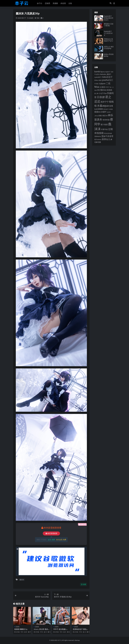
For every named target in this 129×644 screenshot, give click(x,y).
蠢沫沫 (22, 580)
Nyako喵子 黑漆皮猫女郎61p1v (109, 18)
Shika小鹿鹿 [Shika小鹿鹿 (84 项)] (98, 80)
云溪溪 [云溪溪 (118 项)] (102, 87)
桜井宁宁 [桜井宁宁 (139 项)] (105, 102)
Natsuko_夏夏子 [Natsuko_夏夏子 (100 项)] (106, 74)
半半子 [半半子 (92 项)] (107, 87)
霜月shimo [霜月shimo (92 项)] (98, 139)
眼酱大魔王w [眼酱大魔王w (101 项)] (103, 116)
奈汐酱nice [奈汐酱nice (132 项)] (102, 90)
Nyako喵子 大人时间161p (108, 33)
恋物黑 (31, 18)
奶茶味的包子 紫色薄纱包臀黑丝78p (80, 630)
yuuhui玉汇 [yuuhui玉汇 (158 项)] (108, 80)
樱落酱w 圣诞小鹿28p (109, 25)
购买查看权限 (51, 533)
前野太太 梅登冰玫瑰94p (109, 48)
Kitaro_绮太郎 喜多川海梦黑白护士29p (41, 630)
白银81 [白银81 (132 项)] (104, 112)
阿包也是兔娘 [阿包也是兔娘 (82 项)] (108, 133)
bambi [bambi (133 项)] (97, 72)
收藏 (83, 584)
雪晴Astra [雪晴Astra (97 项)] (98, 136)
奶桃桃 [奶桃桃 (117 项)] (109, 90)
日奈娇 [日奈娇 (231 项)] (101, 97)
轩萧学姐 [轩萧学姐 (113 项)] (104, 129)
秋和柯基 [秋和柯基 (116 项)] (106, 120)
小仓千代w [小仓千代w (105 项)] (103, 93)
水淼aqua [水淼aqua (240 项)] (103, 106)
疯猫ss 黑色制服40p (109, 55)
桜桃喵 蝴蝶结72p (21, 629)
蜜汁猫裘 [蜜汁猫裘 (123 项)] (104, 124)
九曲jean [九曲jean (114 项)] (102, 84)
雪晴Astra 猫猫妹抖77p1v (108, 40)
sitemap (77, 640)
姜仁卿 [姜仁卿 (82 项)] (96, 93)
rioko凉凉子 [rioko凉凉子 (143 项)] (107, 77)
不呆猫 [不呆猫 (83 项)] (96, 84)
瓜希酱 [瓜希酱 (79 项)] (111, 109)
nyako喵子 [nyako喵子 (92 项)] (98, 77)
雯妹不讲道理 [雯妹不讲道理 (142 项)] (107, 136)
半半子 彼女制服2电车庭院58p (61, 630)
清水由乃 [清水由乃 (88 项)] (106, 109)
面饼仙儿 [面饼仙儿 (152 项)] (106, 139)
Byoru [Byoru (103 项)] (103, 72)
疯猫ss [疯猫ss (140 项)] (97, 112)
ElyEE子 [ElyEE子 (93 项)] (108, 72)
